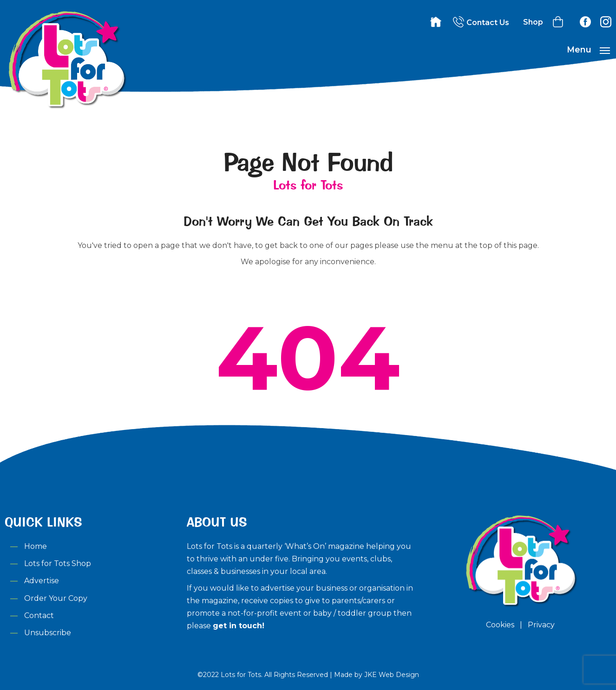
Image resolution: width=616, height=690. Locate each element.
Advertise (42, 581)
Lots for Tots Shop (58, 563)
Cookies (500, 625)
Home (36, 546)
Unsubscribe (48, 633)
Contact (39, 615)
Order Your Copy (56, 598)
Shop (533, 22)
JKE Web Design (392, 675)
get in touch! (239, 626)
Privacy (541, 625)
